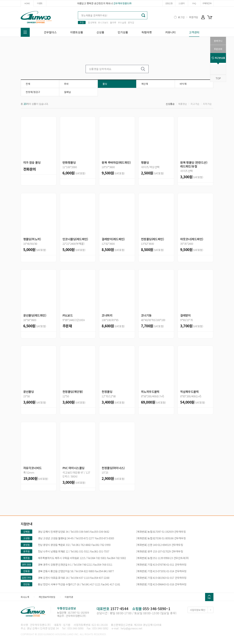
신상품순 (170, 104)
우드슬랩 (122, 22)
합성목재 (92, 22)
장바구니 (210, 17)
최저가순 (207, 104)
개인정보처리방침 (47, 597)
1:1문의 (182, 3)
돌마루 (113, 22)
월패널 (67, 92)
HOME (27, 3)
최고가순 (195, 104)
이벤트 (40, 3)
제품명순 (183, 104)
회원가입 (194, 17)
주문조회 (218, 49)
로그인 (181, 17)
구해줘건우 (207, 3)
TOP (218, 78)
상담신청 (169, 3)
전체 (28, 84)
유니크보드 (103, 22)
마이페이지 (203, 17)
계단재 (145, 84)
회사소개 (25, 597)
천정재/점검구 (33, 92)
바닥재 (183, 84)
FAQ (194, 3)
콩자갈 (131, 22)
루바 (66, 84)
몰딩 (105, 84)
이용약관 (69, 597)
